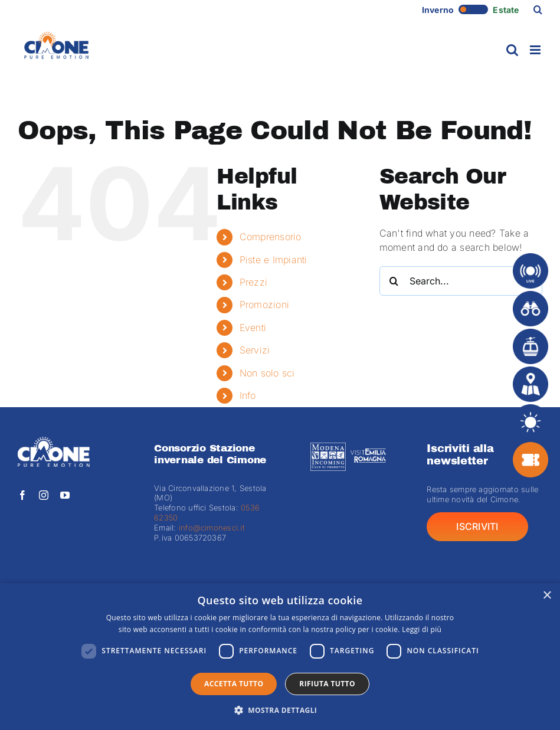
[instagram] (44, 495)
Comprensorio (271, 237)
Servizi (255, 350)
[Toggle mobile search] (512, 50)
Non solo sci (267, 373)
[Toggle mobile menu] (536, 50)
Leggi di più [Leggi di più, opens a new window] (422, 629)
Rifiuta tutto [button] (327, 684)
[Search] (394, 281)
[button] (538, 9)
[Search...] (461, 281)
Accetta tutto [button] (234, 684)
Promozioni (264, 305)
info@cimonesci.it (211, 528)
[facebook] (22, 495)
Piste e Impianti (274, 260)
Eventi (253, 328)
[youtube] (65, 495)
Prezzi (253, 282)
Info (248, 395)
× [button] (547, 596)
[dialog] (280, 657)
